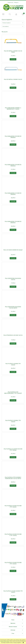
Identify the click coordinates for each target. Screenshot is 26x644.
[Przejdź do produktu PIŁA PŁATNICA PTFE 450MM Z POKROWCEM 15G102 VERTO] (13, 469)
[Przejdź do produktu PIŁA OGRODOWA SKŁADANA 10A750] (13, 270)
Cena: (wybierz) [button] (6, 26)
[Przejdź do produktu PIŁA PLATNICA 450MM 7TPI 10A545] (13, 356)
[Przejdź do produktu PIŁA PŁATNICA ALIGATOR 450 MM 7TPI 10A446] (13, 441)
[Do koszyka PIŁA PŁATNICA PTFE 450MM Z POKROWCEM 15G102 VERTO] (13, 486)
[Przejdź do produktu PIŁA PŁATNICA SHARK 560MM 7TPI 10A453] (13, 583)
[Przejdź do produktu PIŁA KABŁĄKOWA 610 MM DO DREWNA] (13, 185)
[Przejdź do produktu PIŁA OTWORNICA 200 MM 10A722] (13, 327)
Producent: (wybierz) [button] (7, 23)
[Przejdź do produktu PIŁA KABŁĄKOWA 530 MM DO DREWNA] (13, 128)
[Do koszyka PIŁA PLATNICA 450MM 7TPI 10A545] (13, 372)
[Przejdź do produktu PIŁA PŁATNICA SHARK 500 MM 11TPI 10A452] (13, 526)
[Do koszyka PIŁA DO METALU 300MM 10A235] (13, 88)
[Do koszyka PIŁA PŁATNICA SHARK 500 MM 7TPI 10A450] (13, 571)
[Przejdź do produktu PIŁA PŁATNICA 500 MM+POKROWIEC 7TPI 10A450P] (13, 384)
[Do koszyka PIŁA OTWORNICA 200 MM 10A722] (13, 344)
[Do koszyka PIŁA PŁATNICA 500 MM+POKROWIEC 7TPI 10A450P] (13, 400)
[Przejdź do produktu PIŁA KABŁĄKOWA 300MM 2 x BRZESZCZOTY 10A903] (13, 100)
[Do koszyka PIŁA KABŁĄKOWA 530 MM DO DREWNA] (13, 145)
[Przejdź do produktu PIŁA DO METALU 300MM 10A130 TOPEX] (13, 43)
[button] (3, 14)
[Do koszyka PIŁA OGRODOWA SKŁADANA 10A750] (13, 287)
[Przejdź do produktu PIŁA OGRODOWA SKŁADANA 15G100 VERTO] (13, 299)
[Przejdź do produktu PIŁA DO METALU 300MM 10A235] (13, 71)
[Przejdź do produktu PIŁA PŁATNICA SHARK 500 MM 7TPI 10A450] (13, 555)
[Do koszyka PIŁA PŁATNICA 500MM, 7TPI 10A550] (13, 429)
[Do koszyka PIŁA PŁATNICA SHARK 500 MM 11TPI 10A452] (13, 542)
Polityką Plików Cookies (5, 641)
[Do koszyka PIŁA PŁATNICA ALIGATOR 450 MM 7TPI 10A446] (13, 457)
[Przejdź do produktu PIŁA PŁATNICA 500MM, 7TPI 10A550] (13, 412)
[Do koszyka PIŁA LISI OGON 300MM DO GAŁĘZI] (13, 258)
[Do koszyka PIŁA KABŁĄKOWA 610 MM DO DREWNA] (13, 201)
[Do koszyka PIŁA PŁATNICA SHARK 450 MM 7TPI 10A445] (13, 514)
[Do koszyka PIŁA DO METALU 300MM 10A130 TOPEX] (13, 59)
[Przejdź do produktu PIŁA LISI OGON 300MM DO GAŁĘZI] (13, 242)
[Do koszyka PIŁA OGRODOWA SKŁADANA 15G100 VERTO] (13, 315)
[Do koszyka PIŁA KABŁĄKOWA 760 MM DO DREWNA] (13, 230)
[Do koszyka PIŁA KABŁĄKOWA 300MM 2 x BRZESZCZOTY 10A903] (13, 116)
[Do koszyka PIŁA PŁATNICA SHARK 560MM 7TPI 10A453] (13, 599)
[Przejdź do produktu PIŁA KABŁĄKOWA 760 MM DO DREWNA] (13, 213)
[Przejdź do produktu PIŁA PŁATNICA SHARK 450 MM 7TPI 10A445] (13, 498)
